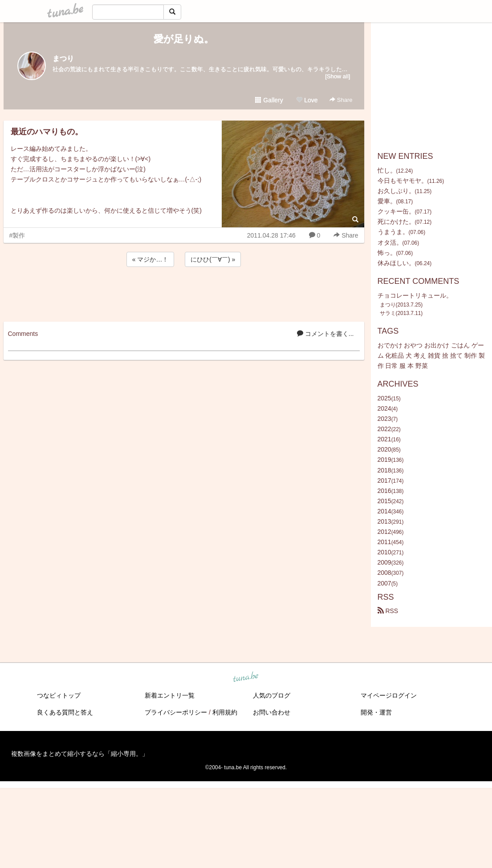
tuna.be (246, 677)
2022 (384, 429)
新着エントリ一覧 (170, 695)
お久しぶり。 (396, 191)
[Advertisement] (184, 293)
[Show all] (337, 76)
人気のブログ (272, 695)
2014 (384, 511)
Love (307, 100)
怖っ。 (387, 253)
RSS (388, 611)
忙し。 (387, 170)
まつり (63, 59)
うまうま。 (393, 232)
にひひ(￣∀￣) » (213, 259)
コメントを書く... (325, 334)
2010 (384, 552)
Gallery (269, 100)
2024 (384, 408)
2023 (384, 419)
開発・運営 (376, 712)
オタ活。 (390, 242)
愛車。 (387, 201)
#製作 (17, 235)
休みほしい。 (396, 263)
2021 (384, 439)
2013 (384, 521)
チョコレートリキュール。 (415, 295)
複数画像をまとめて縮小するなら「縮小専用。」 (80, 754)
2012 (384, 532)
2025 (384, 398)
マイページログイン (389, 695)
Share (341, 100)
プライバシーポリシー (176, 712)
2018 (384, 470)
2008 (384, 573)
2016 (384, 491)
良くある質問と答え (65, 712)
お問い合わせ (272, 712)
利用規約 (225, 712)
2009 (384, 562)
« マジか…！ (150, 259)
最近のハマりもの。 (47, 132)
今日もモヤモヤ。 (403, 181)
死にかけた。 (396, 222)
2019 (384, 460)
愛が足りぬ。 (184, 39)
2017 (384, 480)
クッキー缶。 (396, 211)
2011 (384, 542)
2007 (384, 583)
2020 (384, 449)
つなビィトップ (59, 695)
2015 (384, 501)
